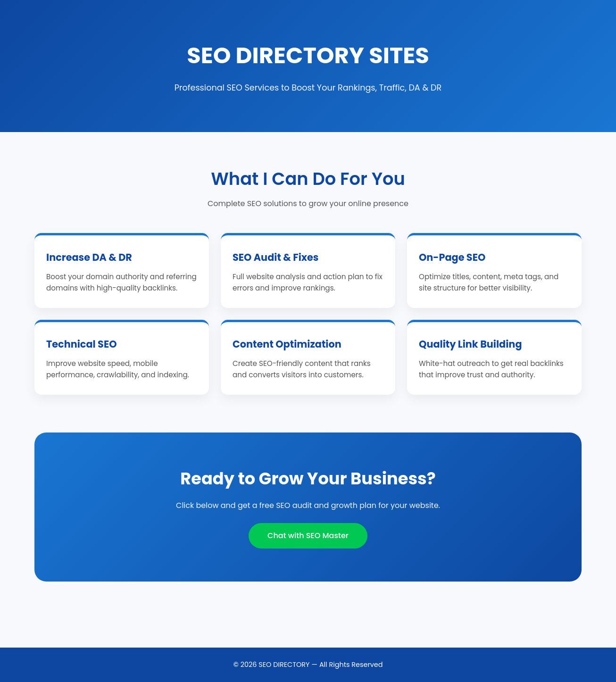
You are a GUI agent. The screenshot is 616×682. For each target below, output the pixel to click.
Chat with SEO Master (308, 536)
